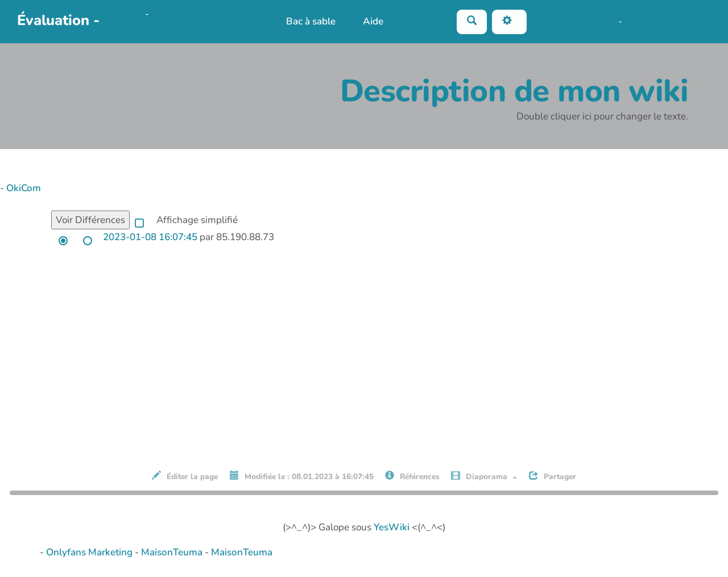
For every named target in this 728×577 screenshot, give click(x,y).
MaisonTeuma (173, 552)
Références (412, 476)
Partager (553, 476)
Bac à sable (311, 21)
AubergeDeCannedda (672, 21)
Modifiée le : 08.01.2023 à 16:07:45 (302, 476)
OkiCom (127, 14)
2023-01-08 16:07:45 (150, 237)
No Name (550, 21)
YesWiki (392, 527)
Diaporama (484, 476)
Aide (373, 21)
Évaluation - (58, 20)
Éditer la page (185, 476)
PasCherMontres (144, 29)
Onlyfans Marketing (90, 552)
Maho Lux (594, 21)
